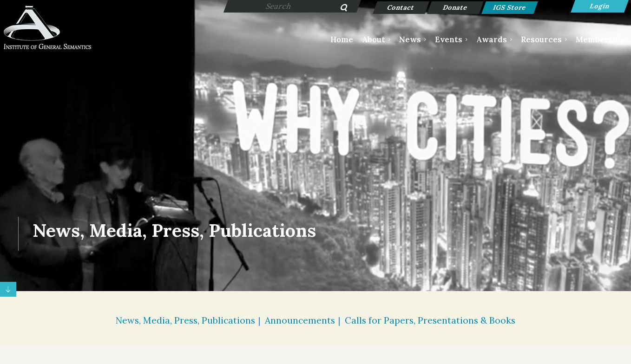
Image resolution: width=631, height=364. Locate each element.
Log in (600, 6)
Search (339, 8)
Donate (455, 7)
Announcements (300, 320)
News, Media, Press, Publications (185, 320)
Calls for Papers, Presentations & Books (430, 320)
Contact (401, 7)
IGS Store (509, 7)
